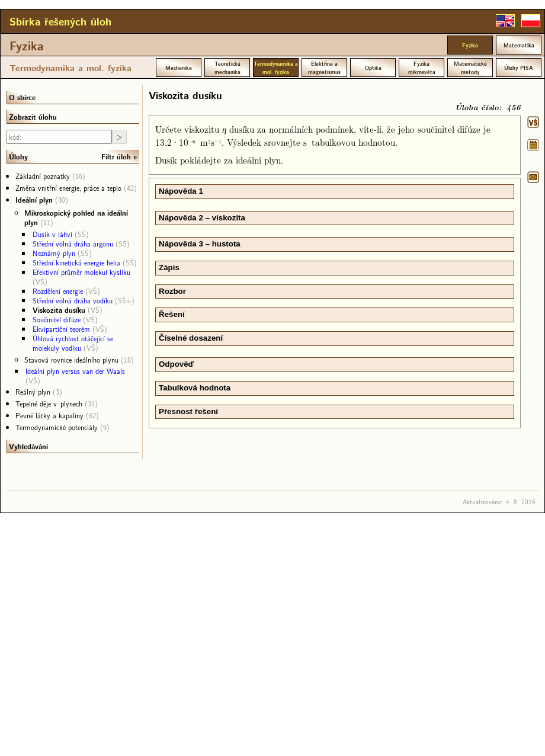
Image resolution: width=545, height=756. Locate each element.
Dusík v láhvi (52, 234)
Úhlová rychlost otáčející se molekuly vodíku (73, 343)
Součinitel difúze (57, 319)
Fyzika (27, 46)
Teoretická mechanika (227, 68)
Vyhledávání (28, 446)
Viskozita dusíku (59, 310)
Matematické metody (470, 68)
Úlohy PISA (519, 68)
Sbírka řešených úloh (60, 21)
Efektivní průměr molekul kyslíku (81, 272)
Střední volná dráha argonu (73, 244)
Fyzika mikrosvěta (422, 68)
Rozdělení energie (58, 291)
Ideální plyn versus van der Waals (75, 371)
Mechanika (179, 68)
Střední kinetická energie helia (76, 262)
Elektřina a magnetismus (324, 68)
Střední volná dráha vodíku (73, 300)
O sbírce (22, 97)
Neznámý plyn (54, 253)
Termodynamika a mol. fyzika (70, 68)
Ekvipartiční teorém (61, 329)
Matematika (519, 45)
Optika (373, 68)
